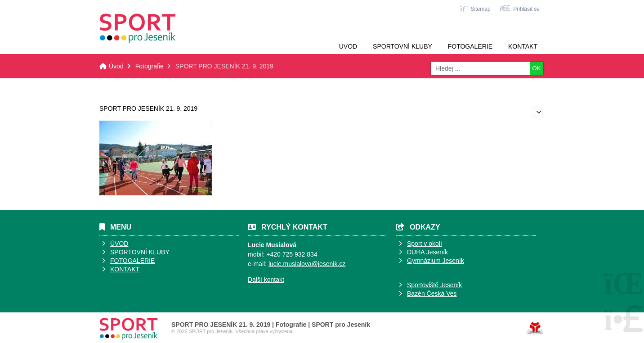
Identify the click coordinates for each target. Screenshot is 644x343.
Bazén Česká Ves (432, 293)
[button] (520, 8)
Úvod (138, 28)
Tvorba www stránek (535, 328)
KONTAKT (125, 269)
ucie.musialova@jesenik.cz (308, 264)
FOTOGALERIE (132, 261)
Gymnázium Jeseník (436, 261)
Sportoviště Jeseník (434, 285)
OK (536, 68)
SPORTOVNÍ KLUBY (140, 252)
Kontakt (523, 46)
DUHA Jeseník (427, 252)
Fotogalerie (470, 46)
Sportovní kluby (402, 46)
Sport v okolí (425, 244)
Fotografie (150, 66)
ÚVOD (119, 244)
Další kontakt (266, 280)
